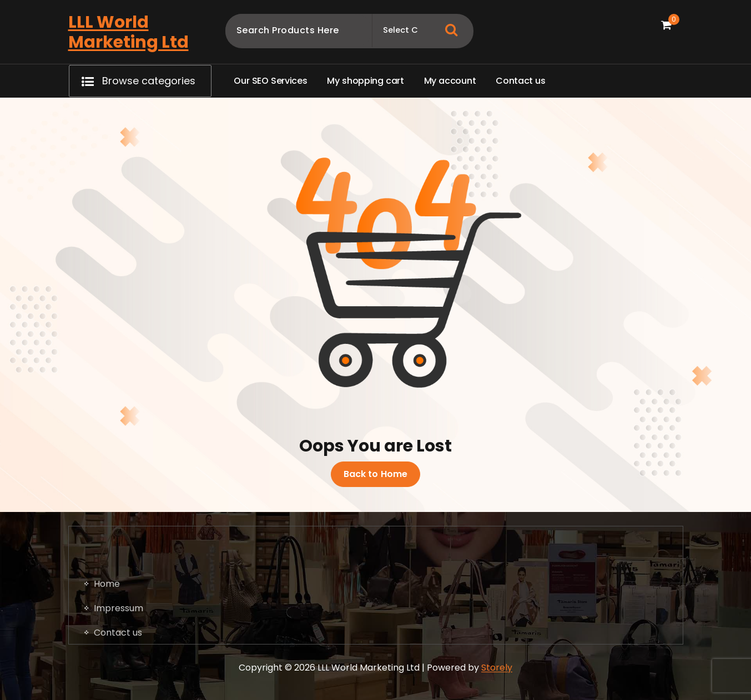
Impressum (119, 654)
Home (107, 630)
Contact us (118, 679)
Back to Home (376, 474)
